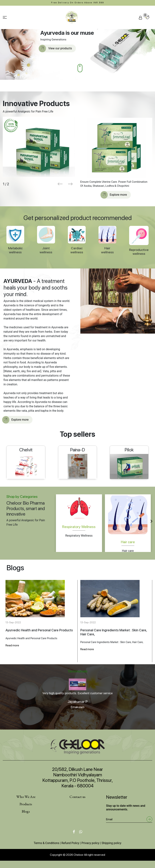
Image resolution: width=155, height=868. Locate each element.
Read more (12, 645)
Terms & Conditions (47, 843)
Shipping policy (112, 843)
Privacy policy (90, 843)
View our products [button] (56, 48)
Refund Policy (70, 843)
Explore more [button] (114, 195)
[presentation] (60, 184)
